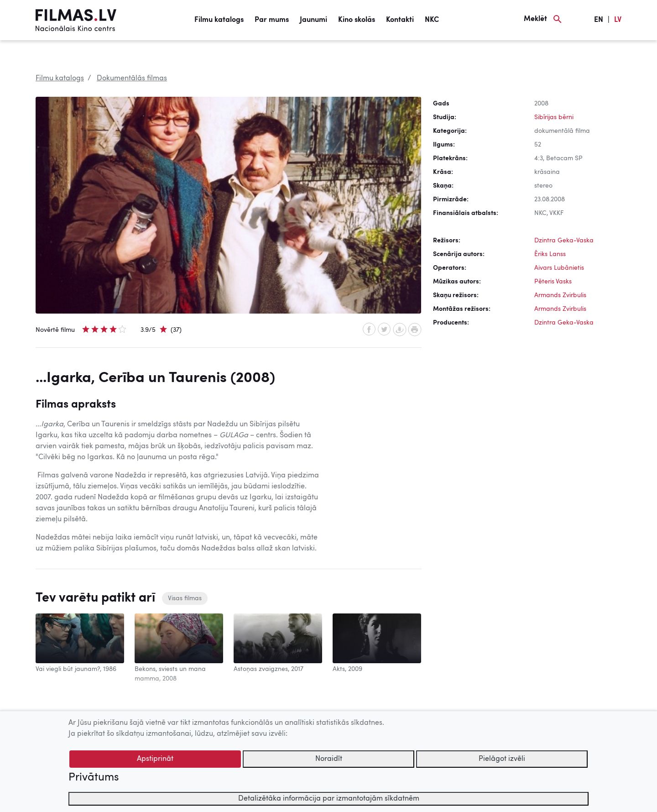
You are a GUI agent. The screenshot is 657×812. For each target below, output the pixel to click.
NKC (432, 20)
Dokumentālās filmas (132, 79)
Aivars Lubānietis (559, 268)
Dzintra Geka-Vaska (564, 241)
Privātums (94, 778)
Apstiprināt (155, 759)
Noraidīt (329, 759)
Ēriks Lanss (550, 254)
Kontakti (400, 20)
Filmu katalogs (219, 20)
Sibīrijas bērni (554, 117)
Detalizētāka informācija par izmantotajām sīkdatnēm (329, 799)
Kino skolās (357, 20)
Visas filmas (185, 598)
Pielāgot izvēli (502, 759)
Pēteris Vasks (553, 282)
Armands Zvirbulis (560, 295)
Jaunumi (313, 20)
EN (599, 20)
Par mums (272, 20)
